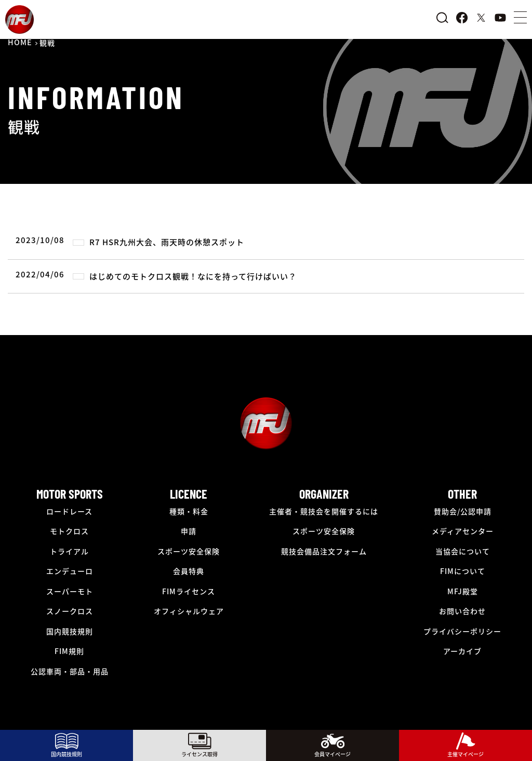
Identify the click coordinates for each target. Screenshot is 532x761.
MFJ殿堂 (463, 591)
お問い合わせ (462, 611)
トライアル (69, 551)
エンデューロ (70, 571)
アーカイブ (462, 651)
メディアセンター (463, 531)
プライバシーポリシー (462, 631)
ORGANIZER (324, 494)
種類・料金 (189, 511)
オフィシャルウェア (189, 611)
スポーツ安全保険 (189, 551)
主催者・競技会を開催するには (324, 511)
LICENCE (189, 494)
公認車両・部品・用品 (70, 671)
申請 (189, 531)
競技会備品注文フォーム (324, 551)
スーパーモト (70, 591)
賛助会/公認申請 (463, 511)
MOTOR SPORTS (70, 494)
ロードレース (69, 511)
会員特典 (189, 571)
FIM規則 (69, 651)
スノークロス (70, 611)
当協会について (463, 551)
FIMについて (463, 571)
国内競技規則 (70, 631)
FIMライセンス (189, 591)
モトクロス (69, 531)
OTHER (462, 494)
